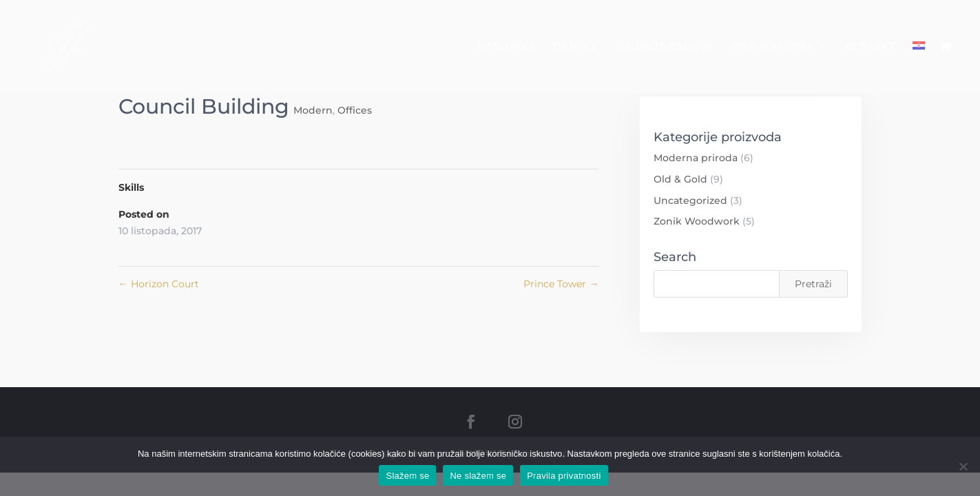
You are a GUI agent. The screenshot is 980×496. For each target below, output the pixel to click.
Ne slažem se (478, 476)
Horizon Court (159, 284)
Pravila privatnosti (564, 476)
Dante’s (575, 47)
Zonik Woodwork (697, 221)
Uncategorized (690, 200)
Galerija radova (665, 47)
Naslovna (507, 47)
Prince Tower (561, 284)
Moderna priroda (696, 158)
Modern (313, 110)
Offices (355, 110)
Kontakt (870, 47)
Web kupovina (773, 47)
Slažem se (407, 476)
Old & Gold (680, 179)
